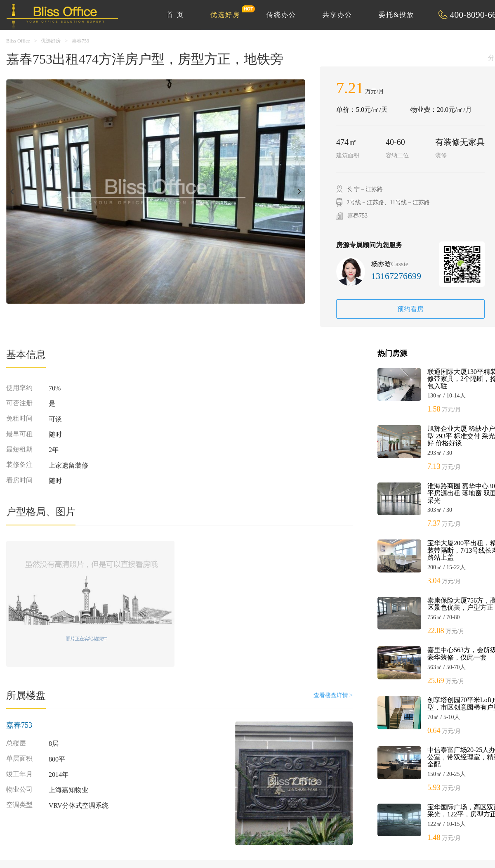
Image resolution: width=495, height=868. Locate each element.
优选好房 (230, 12)
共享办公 (337, 15)
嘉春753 (80, 41)
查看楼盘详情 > (333, 695)
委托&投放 (396, 15)
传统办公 (281, 15)
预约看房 (410, 309)
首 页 (175, 15)
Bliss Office (18, 41)
